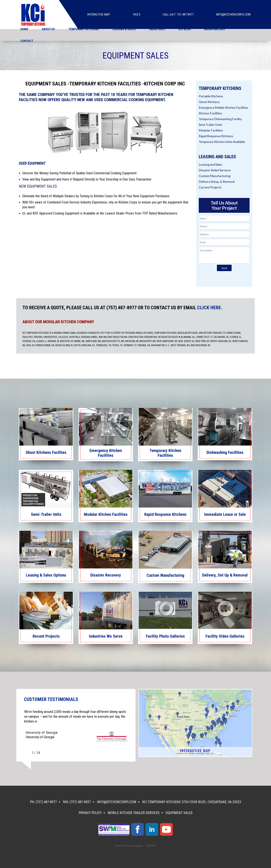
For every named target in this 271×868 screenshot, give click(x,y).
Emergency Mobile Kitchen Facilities (223, 108)
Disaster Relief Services (215, 170)
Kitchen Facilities (210, 113)
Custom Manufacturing (215, 176)
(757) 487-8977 (46, 802)
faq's (137, 14)
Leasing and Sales (211, 164)
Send (224, 268)
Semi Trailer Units (211, 125)
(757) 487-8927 (80, 802)
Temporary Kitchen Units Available (222, 142)
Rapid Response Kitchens (216, 136)
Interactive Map (99, 14)
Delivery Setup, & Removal (217, 182)
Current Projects (210, 187)
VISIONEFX (151, 846)
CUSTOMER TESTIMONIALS (51, 699)
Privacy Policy (90, 813)
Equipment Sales (179, 813)
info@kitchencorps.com (233, 14)
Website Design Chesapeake (129, 846)
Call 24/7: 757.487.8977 (178, 14)
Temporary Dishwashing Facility (220, 119)
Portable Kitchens (211, 96)
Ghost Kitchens (209, 102)
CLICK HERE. (210, 308)
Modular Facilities (211, 130)
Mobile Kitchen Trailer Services (134, 813)
